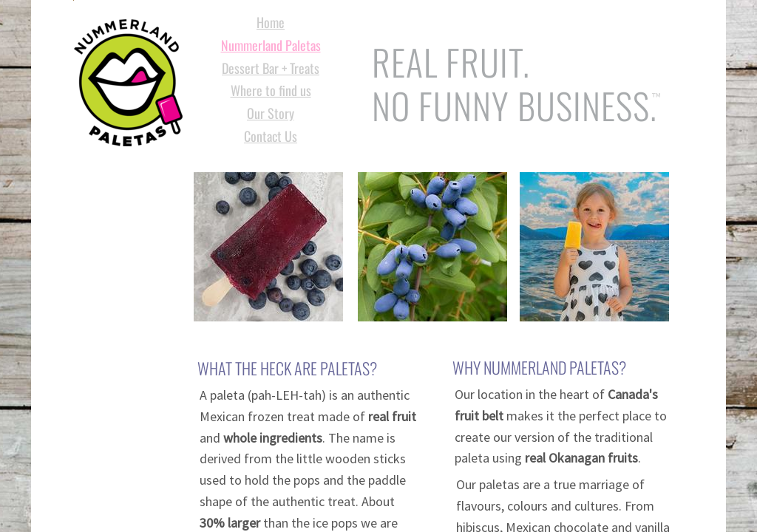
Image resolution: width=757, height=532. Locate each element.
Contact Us (271, 136)
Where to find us (271, 90)
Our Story (271, 113)
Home (271, 22)
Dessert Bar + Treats (271, 68)
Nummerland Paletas (271, 45)
